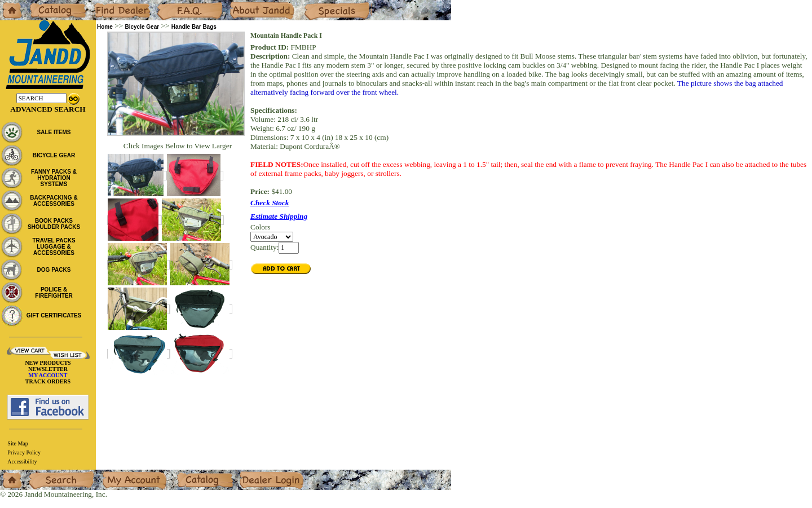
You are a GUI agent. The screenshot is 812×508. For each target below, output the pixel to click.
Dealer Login (260, 474)
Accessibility (22, 461)
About (239, 4)
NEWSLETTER (48, 369)
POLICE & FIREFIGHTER (54, 293)
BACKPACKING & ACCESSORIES (54, 201)
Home (9, 4)
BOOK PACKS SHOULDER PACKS (54, 224)
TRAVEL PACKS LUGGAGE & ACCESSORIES (54, 247)
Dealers (105, 4)
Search (39, 474)
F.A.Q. (167, 4)
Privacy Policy (24, 452)
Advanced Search (48, 109)
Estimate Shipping (279, 216)
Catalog (40, 4)
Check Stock (270, 203)
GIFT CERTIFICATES (54, 315)
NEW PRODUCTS (48, 363)
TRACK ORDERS (48, 381)
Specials (316, 4)
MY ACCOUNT (48, 375)
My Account (121, 474)
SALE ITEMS (54, 132)
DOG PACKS (54, 270)
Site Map (17, 443)
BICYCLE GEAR (54, 155)
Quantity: (264, 247)
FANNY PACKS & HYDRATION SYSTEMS (54, 178)
